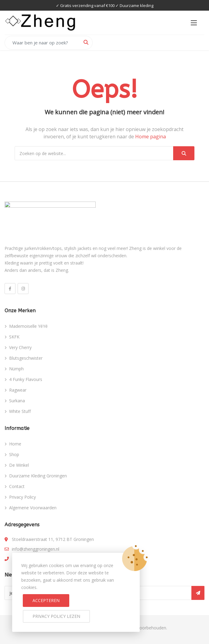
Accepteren (46, 600)
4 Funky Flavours (26, 379)
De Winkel (19, 465)
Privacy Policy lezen (56, 616)
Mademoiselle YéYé (28, 326)
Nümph (16, 369)
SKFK (14, 337)
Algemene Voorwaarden (33, 508)
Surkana (17, 401)
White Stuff (20, 411)
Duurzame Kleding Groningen (38, 476)
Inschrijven (198, 593)
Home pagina (151, 137)
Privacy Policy (22, 497)
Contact (17, 486)
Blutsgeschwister (26, 358)
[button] (194, 23)
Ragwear (18, 390)
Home (15, 444)
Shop (14, 454)
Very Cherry (20, 347)
